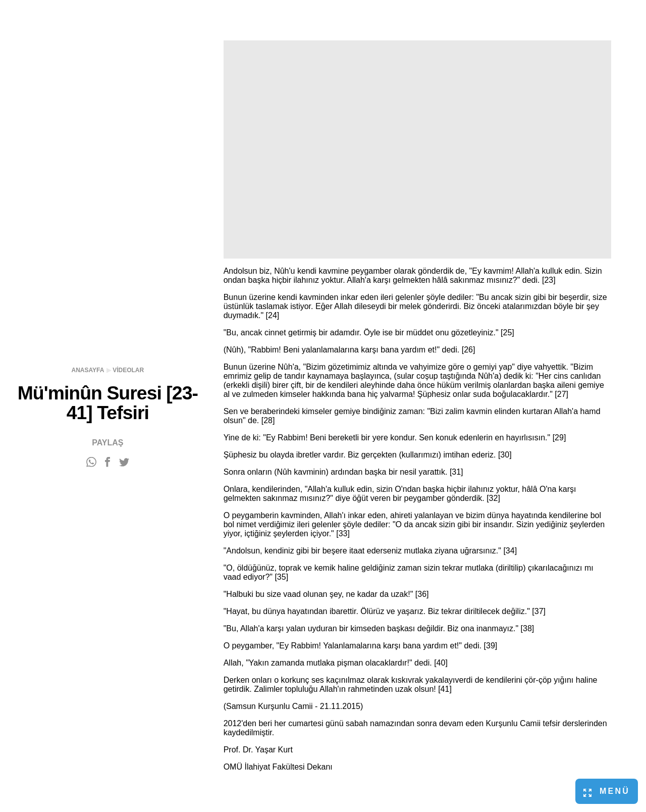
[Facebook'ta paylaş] (107, 463)
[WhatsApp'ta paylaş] (91, 463)
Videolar (128, 370)
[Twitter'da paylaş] (124, 463)
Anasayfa (88, 370)
